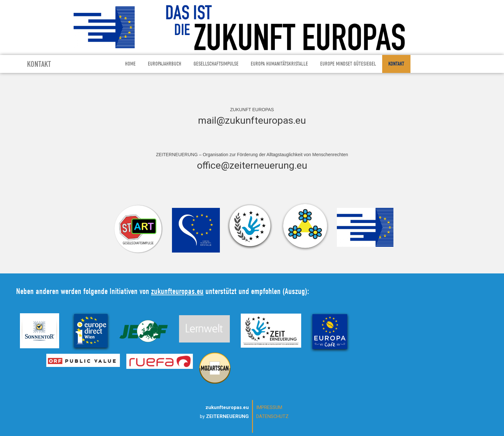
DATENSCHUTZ (273, 416)
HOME (130, 64)
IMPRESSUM (269, 407)
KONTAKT (396, 64)
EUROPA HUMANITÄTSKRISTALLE (279, 64)
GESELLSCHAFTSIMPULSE (216, 64)
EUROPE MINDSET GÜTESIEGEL (348, 64)
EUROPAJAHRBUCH (165, 64)
